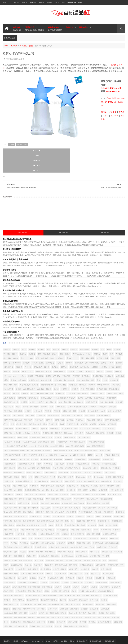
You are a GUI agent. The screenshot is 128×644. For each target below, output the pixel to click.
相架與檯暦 (65, 370)
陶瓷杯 (68, 335)
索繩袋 (109, 550)
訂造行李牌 (116, 567)
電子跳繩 (115, 598)
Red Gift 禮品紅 (120, 640)
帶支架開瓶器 (38, 480)
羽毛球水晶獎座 (60, 554)
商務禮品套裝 (106, 462)
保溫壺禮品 (8, 453)
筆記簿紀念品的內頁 (11, 261)
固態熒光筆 (60, 466)
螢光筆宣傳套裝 (73, 405)
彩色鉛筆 (17, 493)
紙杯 (45, 405)
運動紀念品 (96, 409)
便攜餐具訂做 (33, 378)
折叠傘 (98, 497)
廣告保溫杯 (55, 484)
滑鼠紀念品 (28, 528)
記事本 (47, 572)
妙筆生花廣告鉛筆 (116, 471)
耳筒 (81, 554)
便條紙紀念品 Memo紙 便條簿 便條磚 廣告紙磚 (58, 378)
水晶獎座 (14, 46)
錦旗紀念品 (90, 414)
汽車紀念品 (24, 523)
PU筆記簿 (94, 374)
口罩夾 (108, 458)
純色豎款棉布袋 (35, 405)
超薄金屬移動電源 (110, 576)
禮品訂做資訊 (85, 330)
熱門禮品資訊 (64, 213)
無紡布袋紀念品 (76, 528)
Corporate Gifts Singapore (60, 627)
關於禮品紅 (33, 3)
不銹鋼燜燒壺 (108, 440)
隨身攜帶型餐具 (9, 418)
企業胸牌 (70, 444)
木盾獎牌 (94, 348)
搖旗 (5, 506)
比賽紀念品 (38, 348)
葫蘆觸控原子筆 (9, 559)
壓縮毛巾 (111, 466)
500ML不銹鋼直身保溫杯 (63, 431)
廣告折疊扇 (34, 387)
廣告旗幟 (106, 484)
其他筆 (17, 458)
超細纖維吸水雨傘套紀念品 (14, 576)
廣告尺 (18, 387)
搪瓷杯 (12, 506)
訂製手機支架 (33, 563)
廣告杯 (122, 112)
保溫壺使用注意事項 (11, 302)
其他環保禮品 (110, 453)
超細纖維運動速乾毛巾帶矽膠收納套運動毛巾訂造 (44, 576)
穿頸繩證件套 (101, 545)
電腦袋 (13, 361)
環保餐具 (69, 343)
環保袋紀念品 (44, 537)
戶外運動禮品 (108, 493)
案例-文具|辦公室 (78, 515)
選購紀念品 (35, 29)
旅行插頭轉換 (69, 361)
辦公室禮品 (90, 339)
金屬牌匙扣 (74, 589)
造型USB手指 (116, 339)
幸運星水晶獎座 (23, 484)
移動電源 (86, 361)
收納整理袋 (21, 506)
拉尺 (73, 502)
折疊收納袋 (38, 392)
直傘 (78, 361)
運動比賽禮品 (111, 585)
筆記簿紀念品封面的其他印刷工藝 (17, 219)
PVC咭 (102, 374)
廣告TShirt (25, 622)
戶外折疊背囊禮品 (85, 493)
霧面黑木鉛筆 (47, 418)
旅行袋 (101, 506)
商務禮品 (97, 335)
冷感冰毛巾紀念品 (41, 458)
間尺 (32, 374)
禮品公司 (114, 116)
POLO (76, 339)
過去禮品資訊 (105, 213)
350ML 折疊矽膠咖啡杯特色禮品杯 (16, 431)
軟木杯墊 (63, 581)
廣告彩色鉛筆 (79, 484)
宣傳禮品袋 (64, 475)
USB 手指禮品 (112, 374)
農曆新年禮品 (55, 409)
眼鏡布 (6, 545)
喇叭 (60, 383)
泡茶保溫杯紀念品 (48, 523)
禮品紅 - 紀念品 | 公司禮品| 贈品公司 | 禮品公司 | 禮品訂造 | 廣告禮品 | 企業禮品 (50, 640)
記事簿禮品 (40, 352)
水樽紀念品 (114, 519)
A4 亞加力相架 (52, 436)
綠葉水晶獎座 (38, 554)
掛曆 (75, 392)
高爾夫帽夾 (118, 603)
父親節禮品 (113, 528)
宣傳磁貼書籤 (53, 475)
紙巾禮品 (95, 550)
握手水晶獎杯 (93, 392)
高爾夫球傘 (22, 361)
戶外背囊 (98, 493)
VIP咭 (121, 374)
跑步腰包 (44, 409)
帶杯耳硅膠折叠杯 (52, 480)
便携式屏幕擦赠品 (44, 449)
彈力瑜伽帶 (8, 493)
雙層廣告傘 (8, 598)
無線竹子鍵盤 (89, 528)
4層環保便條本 (83, 374)
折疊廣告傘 (18, 392)
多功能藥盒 (18, 471)
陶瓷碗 (101, 594)
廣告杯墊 (23, 488)
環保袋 (47, 348)
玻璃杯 (31, 532)
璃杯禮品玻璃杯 (81, 532)
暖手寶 (96, 510)
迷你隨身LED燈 (26, 585)
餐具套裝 (83, 603)
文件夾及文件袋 (27, 352)
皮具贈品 (70, 400)
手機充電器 (66, 357)
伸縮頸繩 (32, 449)
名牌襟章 (92, 365)
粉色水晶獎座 (8, 550)
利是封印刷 (58, 361)
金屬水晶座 (64, 589)
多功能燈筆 (8, 471)
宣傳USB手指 (8, 475)
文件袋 (18, 370)
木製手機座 (20, 515)
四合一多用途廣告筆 (20, 466)
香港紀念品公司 (82, 622)
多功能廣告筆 (78, 383)
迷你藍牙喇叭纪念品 (11, 585)
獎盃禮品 (23, 532)
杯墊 (58, 515)
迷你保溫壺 (73, 581)
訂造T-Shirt (89, 563)
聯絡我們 (49, 3)
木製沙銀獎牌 (32, 515)
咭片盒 (79, 462)
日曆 (14, 396)
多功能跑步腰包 (48, 471)
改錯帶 (44, 506)
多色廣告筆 (71, 471)
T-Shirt (89, 335)
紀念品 (106, 116)
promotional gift (19, 357)
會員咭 (21, 396)
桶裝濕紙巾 (96, 515)
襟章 (62, 559)
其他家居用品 (99, 378)
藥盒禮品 (33, 559)
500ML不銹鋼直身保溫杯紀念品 (86, 431)
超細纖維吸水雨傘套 (106, 572)
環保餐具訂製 (95, 537)
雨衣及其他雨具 (57, 598)
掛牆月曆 (82, 392)
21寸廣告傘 (71, 374)
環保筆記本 (28, 400)
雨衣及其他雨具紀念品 (74, 598)
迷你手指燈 (94, 581)
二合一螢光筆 (60, 444)
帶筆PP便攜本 (79, 480)
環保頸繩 (109, 352)
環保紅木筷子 (32, 537)
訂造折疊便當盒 (34, 567)
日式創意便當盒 (62, 510)
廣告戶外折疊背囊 (93, 484)
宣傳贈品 (86, 475)
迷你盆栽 (104, 581)
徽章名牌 (50, 493)
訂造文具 (58, 567)
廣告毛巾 (104, 343)
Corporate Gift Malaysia (82, 627)
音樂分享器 (41, 603)
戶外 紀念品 (60, 493)
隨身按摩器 (110, 594)
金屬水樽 (17, 414)
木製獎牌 (76, 357)
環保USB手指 (94, 532)
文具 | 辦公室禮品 (114, 392)
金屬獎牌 (84, 589)
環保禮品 (47, 335)
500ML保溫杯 (105, 431)
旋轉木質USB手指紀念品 (45, 510)
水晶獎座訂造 (93, 519)
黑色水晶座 (83, 607)
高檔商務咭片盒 (69, 418)
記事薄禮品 (114, 361)
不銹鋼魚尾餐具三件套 (26, 444)
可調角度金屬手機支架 (24, 462)
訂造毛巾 (76, 567)
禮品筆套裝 (38, 545)
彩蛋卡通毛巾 (28, 493)
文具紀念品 (90, 352)
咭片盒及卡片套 (103, 365)
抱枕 (67, 502)
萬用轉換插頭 (108, 554)
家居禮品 (45, 339)
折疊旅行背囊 (119, 497)
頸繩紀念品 (60, 374)
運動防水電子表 (29, 589)
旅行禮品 (7, 396)
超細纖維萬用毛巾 (23, 409)
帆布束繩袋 (109, 383)
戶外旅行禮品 (61, 387)
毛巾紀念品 (67, 519)
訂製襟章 (93, 405)
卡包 (90, 458)
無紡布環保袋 (54, 528)
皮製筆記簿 (50, 541)
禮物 (39, 335)
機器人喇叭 (39, 519)
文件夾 (51, 506)
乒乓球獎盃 (48, 444)
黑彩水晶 (58, 607)
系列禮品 (119, 343)
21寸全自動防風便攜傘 (96, 422)
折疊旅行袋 (8, 502)
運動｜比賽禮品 (109, 409)
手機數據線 (102, 387)
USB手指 (113, 112)
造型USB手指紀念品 (56, 585)
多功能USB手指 (15, 343)
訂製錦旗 (102, 405)
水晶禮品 (103, 348)
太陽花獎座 (103, 471)
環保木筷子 (8, 537)
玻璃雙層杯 (62, 532)
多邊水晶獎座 (83, 471)
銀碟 (112, 335)
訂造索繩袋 (112, 405)
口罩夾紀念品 (118, 458)
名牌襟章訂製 (70, 462)
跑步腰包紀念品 (18, 581)
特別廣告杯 (8, 532)
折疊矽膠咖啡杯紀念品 (46, 502)
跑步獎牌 (7, 581)
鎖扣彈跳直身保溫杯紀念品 (56, 594)
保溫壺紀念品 (19, 453)
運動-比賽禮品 (88, 585)
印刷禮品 (41, 383)
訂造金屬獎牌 (21, 572)
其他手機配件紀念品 (11, 383)
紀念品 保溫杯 (22, 405)
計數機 (40, 572)
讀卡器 (81, 572)
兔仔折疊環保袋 (50, 453)
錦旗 (5, 343)
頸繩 (52, 374)
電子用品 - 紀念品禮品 (92, 598)
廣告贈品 (95, 330)
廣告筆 (109, 330)
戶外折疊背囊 (71, 493)
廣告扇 (25, 387)
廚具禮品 (35, 484)
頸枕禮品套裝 (73, 603)
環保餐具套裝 (60, 400)
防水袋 (118, 414)
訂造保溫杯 (90, 370)
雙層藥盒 (32, 598)
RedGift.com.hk (113, 91)
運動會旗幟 (100, 585)
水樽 (112, 343)
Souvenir (14, 440)
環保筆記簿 (39, 400)
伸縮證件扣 (96, 444)
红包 (82, 370)
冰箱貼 (32, 383)
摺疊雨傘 (16, 352)
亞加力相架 (62, 365)
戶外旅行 (57, 357)
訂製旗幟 (44, 563)
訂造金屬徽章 (8, 409)
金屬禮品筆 (36, 414)
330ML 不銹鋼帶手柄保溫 (75, 427)
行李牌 (105, 361)
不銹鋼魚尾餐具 (9, 444)
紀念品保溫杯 (46, 550)
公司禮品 (41, 330)
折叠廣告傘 (107, 497)
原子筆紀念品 (99, 458)
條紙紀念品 (8, 519)
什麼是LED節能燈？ (11, 312)
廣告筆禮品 (74, 348)
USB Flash (30, 339)
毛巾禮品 (58, 519)
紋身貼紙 (75, 370)
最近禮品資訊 (23, 213)
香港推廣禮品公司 (96, 622)
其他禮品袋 (8, 458)
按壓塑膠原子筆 (104, 502)
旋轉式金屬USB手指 (11, 510)
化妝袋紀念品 (81, 458)
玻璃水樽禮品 (50, 532)
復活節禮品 (40, 493)
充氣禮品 (88, 378)
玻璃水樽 (39, 532)
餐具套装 (58, 418)
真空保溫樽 (91, 400)
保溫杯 (55, 335)
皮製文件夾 (39, 541)
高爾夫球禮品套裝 (21, 607)
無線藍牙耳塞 (102, 528)
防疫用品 (83, 594)
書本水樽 (116, 510)
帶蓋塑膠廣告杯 (106, 480)
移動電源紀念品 (61, 545)
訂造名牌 (7, 567)
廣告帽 (48, 357)
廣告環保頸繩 (33, 488)
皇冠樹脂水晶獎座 (10, 541)
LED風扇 (91, 436)
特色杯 (56, 370)
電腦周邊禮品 (16, 603)
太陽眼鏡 (93, 471)
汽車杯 (6, 523)
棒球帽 (24, 519)
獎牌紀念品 (86, 357)
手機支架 (93, 387)
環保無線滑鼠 (19, 537)
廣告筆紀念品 (58, 488)
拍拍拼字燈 (91, 502)
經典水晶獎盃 (26, 554)
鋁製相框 (33, 594)
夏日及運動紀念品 (92, 343)
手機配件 (70, 497)
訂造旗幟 (67, 567)
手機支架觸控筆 (59, 497)
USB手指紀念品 (46, 440)
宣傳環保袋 (29, 475)
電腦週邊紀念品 (29, 603)
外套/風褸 (7, 339)
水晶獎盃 (41, 370)
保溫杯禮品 (73, 365)
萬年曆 (62, 405)
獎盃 (31, 46)
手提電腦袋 (8, 497)
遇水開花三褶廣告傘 (73, 585)
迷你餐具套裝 (114, 370)
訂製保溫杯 (111, 559)
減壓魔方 (71, 523)
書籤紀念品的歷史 (10, 281)
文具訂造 (60, 343)
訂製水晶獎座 (55, 563)
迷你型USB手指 (103, 339)
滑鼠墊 (49, 370)
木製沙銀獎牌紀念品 (46, 515)
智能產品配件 (86, 510)
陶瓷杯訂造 (92, 594)
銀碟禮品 (59, 414)
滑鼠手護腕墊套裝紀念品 (13, 528)
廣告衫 (16, 339)
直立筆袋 (87, 541)
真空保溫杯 (80, 400)
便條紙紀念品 (34, 361)
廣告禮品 (32, 330)
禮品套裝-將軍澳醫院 (12, 230)
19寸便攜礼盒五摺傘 (78, 422)
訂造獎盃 (94, 567)
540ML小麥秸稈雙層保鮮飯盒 (33, 436)
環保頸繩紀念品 (68, 537)
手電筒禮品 (80, 497)
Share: (6, 440)
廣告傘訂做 (50, 343)
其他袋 (24, 458)
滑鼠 (89, 523)
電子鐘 (6, 603)
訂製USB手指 (99, 559)
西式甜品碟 (70, 559)
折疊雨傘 (57, 392)
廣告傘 (104, 112)
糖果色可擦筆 (33, 550)
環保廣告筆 (118, 532)
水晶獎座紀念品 (29, 370)
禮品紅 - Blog (7, 3)
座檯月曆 (119, 383)
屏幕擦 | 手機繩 (25, 480)
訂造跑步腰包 (8, 572)
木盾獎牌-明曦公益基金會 (14, 271)
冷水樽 (53, 458)
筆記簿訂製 (109, 357)
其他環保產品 (97, 453)
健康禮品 (83, 365)
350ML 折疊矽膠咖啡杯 (95, 427)
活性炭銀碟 (61, 523)
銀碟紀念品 (68, 414)
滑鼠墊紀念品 (98, 523)
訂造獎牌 (85, 567)
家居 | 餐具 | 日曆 (114, 475)
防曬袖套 (110, 414)
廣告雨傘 (26, 343)
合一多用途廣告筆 (42, 462)
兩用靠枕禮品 (76, 453)
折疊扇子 (28, 392)
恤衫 (82, 339)
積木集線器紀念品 (87, 545)
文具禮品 (23, 335)
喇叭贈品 (7, 466)
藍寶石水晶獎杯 (112, 98)
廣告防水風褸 (112, 488)
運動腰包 (7, 589)
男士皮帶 (106, 537)
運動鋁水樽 (8, 365)
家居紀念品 (116, 365)
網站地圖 (41, 3)
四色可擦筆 (34, 466)
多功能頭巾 (60, 471)
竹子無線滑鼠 (113, 545)
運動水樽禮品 (85, 409)
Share (39, 151)
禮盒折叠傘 (49, 545)
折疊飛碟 (60, 502)
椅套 (30, 519)
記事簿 (54, 572)
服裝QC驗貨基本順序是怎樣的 (15, 240)
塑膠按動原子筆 (73, 466)
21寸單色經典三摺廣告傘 (29, 365)
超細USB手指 (91, 572)
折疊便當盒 (8, 392)
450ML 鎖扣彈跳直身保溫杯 (41, 431)
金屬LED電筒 (53, 589)
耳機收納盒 (73, 554)
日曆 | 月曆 (75, 510)
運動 (76, 409)
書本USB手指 (106, 510)
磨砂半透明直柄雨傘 (112, 400)
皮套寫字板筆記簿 (26, 541)
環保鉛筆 (49, 400)
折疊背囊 (48, 392)
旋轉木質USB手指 (27, 510)
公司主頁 (16, 3)
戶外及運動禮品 (38, 343)
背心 (22, 339)
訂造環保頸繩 (105, 567)
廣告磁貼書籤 (46, 488)
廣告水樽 (7, 352)
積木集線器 (73, 545)
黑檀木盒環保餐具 (70, 607)
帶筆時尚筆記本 (92, 480)
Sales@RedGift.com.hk (75, 3)
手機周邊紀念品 (36, 497)
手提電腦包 (120, 493)
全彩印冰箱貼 (64, 453)
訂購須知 (70, 27)
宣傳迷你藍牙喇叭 (99, 475)
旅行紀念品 (84, 348)
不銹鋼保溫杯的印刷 (48, 365)
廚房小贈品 (45, 484)
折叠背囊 (112, 387)
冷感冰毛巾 (60, 339)
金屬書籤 (25, 374)
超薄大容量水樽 (83, 576)
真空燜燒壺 (113, 541)
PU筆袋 (107, 436)
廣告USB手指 (8, 387)
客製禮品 (31, 627)
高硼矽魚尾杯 (35, 607)
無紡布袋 (65, 528)
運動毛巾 (64, 348)
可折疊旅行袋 (51, 383)
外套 (118, 466)
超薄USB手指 (70, 576)
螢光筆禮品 (120, 357)
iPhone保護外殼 (80, 440)
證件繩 (74, 572)
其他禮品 (24, 383)
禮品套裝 (55, 348)
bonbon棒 (69, 440)
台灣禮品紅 (22, 627)
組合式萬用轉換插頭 (11, 554)
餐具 (16, 365)
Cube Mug (7, 357)
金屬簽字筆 (94, 589)
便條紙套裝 (87, 449)
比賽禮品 (48, 519)
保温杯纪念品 (106, 449)
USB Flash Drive (78, 335)
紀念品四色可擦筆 (60, 550)
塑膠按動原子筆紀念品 (89, 466)
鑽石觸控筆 (100, 414)
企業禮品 (74, 330)
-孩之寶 (121, 98)
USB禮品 (119, 335)
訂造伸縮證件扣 (101, 563)
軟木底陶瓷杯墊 (32, 581)
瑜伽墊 (71, 532)
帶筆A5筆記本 (66, 480)
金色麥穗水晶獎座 (10, 594)
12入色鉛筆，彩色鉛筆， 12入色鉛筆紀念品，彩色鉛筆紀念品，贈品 (29, 422)
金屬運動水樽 (48, 414)
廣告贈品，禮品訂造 (73, 488)
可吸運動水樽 (8, 462)
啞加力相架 (118, 462)
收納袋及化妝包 (33, 506)
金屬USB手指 (8, 348)
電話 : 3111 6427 (60, 3)
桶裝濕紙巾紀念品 (109, 515)
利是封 (30, 357)
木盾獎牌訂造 (8, 515)
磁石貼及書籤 (98, 357)
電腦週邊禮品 (35, 418)
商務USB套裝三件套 (92, 462)
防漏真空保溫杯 (42, 374)
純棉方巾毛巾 (74, 550)
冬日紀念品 (79, 343)
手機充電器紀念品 (21, 497)
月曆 (27, 396)
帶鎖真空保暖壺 (9, 484)
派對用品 (100, 352)
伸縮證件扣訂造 (9, 449)
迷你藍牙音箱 (67, 409)
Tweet (14, 151)
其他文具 (87, 453)
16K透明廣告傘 (62, 422)
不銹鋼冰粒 (22, 378)
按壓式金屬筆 (117, 502)
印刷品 (119, 348)
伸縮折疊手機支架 (83, 444)
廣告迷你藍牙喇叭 (89, 488)
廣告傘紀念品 (67, 484)
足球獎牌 (35, 409)
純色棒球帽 (85, 550)
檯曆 (33, 396)
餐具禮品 (92, 603)
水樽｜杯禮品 (77, 396)
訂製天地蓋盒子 (9, 563)
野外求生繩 (41, 589)
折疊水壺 (17, 502)
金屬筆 (6, 361)
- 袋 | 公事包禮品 (84, 418)
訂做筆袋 (80, 559)
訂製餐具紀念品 (77, 563)
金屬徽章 (19, 348)
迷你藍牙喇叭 (102, 370)
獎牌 (61, 335)
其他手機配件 (111, 378)
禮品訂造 (56, 330)
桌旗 (88, 515)
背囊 (99, 361)
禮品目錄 (24, 3)
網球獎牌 (49, 554)
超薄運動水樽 (96, 576)
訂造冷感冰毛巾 (115, 563)
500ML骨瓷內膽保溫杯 (12, 436)
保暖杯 (96, 449)
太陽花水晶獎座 (91, 383)
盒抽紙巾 (69, 541)
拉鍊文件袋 (67, 392)
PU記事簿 (116, 436)
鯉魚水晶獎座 (47, 607)
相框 (105, 541)
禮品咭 (6, 405)
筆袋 (12, 405)
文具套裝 (59, 506)
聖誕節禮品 (53, 405)
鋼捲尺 (41, 594)
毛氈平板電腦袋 (53, 396)
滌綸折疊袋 (81, 523)
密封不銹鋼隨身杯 (10, 480)
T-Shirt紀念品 (24, 440)
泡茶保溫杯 (35, 523)
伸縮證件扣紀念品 (109, 444)
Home (6, 46)
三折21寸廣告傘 (9, 378)
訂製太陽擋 (22, 563)
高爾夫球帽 (8, 607)
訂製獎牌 (84, 405)
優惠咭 (80, 378)
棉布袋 (17, 519)
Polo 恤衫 (71, 352)
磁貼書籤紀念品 (17, 545)
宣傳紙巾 (80, 352)
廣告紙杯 (44, 387)
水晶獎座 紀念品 (80, 519)
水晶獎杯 (104, 519)
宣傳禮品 (23, 46)
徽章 (52, 387)
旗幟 (52, 339)
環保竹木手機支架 (104, 396)
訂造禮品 (7, 330)
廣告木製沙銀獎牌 (10, 488)
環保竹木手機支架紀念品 (13, 400)
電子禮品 (106, 598)
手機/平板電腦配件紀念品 (77, 387)
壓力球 (102, 466)
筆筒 (122, 545)
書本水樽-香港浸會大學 (13, 292)
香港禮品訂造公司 (10, 627)
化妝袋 (71, 458)
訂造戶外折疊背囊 (19, 567)
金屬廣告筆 (8, 414)
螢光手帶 (42, 559)
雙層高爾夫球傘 (43, 598)
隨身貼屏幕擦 (23, 418)
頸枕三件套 (61, 603)
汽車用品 (14, 523)
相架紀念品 (96, 541)
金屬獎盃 (27, 414)
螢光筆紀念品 (53, 559)
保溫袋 (40, 453)
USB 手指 (35, 440)
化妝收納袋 (62, 458)
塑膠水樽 (68, 383)
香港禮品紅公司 (109, 622)
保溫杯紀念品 (46, 361)
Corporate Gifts (65, 436)
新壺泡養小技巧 (9, 250)
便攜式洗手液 (58, 449)
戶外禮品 (28, 348)
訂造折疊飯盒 (47, 567)
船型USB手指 (95, 554)
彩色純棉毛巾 (8, 370)
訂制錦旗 (89, 559)
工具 (101, 383)
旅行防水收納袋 (112, 506)
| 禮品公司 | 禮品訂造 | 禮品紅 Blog (113, 102)
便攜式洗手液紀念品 (73, 449)
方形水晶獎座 (70, 506)
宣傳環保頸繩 (40, 475)
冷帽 (30, 458)
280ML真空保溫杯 (57, 427)
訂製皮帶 (65, 563)
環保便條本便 (107, 532)
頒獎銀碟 (51, 603)
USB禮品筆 (58, 440)
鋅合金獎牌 (79, 414)
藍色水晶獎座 (23, 559)
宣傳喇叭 (19, 475)
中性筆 (39, 444)
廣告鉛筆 (102, 488)
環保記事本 (55, 537)
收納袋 (103, 392)
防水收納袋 (73, 594)
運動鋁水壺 (17, 589)
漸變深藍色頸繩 (41, 528)
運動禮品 (16, 374)
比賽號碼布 (41, 396)
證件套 (111, 348)
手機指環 (47, 497)
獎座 (16, 532)
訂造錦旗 (32, 572)
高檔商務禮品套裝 (105, 603)
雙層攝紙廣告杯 (20, 598)
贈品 (48, 330)
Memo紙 (99, 436)
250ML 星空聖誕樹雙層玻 (39, 427)
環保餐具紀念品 (82, 537)
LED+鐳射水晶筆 (79, 436)
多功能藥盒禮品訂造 (32, 471)
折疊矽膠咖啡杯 (29, 502)
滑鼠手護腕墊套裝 (112, 523)
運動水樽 (118, 352)
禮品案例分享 (55, 29)
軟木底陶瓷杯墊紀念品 (49, 581)
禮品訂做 (117, 330)
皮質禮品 (60, 541)
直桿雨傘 (78, 541)
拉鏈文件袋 (81, 502)
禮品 (103, 330)
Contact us (119, 632)
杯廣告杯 (65, 515)
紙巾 (93, 361)
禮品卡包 (28, 545)
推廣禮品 (65, 330)
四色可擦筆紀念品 (47, 466)
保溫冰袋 (116, 449)
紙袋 (102, 550)
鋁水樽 (49, 352)
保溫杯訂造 (31, 453)
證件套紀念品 (64, 572)
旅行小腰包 (81, 506)
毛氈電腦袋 (66, 396)
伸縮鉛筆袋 (22, 449)
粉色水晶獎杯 (21, 550)
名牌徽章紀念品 (56, 462)
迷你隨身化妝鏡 (40, 585)
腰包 (87, 554)
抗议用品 (90, 497)
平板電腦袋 (39, 357)
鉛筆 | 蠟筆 (23, 594)
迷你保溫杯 (83, 581)
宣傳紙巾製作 (76, 475)
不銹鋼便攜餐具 (94, 440)
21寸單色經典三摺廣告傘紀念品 (15, 427)
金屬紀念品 (105, 589)
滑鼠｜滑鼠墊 (90, 396)
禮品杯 (105, 335)
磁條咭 (100, 400)
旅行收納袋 (92, 506)
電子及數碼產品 (59, 352)
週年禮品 (7, 374)
